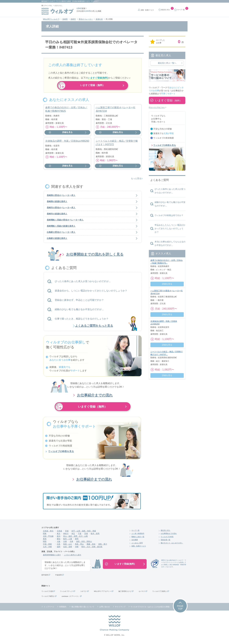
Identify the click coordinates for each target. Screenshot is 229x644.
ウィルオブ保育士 (48, 598)
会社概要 (135, 542)
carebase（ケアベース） (71, 598)
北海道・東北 (48, 533)
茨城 (86, 535)
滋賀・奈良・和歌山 (84, 543)
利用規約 (63, 608)
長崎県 (65, 19)
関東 (45, 535)
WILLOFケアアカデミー (103, 593)
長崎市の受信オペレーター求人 (61, 210)
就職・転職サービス (147, 10)
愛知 (59, 541)
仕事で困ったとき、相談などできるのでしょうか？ (82, 320)
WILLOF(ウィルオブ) (51, 19)
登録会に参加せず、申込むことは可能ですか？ (79, 302)
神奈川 (66, 535)
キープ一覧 (135, 532)
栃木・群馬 (95, 535)
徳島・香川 (103, 546)
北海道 (59, 533)
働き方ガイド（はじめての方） (172, 545)
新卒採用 (45, 577)
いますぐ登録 (169, 100)
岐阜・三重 (68, 541)
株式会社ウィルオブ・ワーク (51, 1)
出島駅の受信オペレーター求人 (61, 234)
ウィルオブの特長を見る (61, 453)
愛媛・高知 (91, 546)
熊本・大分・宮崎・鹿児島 (92, 548)
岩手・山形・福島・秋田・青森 (84, 533)
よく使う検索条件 (138, 535)
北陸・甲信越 (48, 538)
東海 (45, 541)
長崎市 (73, 19)
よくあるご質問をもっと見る (94, 327)
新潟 (59, 538)
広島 (59, 546)
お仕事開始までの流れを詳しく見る (95, 256)
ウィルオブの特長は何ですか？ (169, 215)
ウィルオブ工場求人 (160, 593)
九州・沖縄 (47, 548)
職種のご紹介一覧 (138, 538)
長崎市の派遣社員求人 (57, 216)
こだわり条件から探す (73, 557)
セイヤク (142, 593)
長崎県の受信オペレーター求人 (61, 197)
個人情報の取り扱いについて (83, 608)
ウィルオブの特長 (167, 538)
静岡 (77, 541)
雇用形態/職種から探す (52, 557)
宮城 (67, 533)
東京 (59, 535)
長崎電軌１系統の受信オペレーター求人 (65, 222)
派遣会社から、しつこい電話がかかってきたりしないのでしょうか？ (91, 292)
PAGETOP (180, 609)
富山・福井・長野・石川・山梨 (76, 538)
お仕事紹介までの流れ (95, 397)
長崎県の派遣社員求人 (57, 203)
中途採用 (58, 577)
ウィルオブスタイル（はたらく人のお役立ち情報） (151, 608)
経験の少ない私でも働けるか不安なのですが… (79, 311)
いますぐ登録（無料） (93, 85)
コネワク (83, 593)
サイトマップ (120, 608)
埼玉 (73, 535)
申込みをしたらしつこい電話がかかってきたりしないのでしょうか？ (170, 228)
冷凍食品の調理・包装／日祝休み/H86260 (67, 143)
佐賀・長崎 (68, 548)
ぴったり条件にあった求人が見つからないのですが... (83, 283)
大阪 (59, 543)
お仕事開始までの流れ (169, 535)
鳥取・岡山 (79, 546)
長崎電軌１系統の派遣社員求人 (61, 228)
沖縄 (77, 548)
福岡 (59, 548)
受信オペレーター (86, 19)
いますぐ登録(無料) (125, 566)
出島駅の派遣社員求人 (57, 240)
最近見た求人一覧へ (167, 63)
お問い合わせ (105, 608)
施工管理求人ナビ (125, 593)
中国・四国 (47, 546)
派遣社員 (99, 19)
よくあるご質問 (137, 545)
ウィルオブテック (66, 593)
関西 (45, 543)
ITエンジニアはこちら (157, 107)
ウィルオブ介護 (47, 593)
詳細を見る (67, 134)
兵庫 (71, 543)
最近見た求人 (165, 532)
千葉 (80, 535)
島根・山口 (68, 546)
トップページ (49, 608)
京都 (65, 543)
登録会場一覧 (165, 542)
